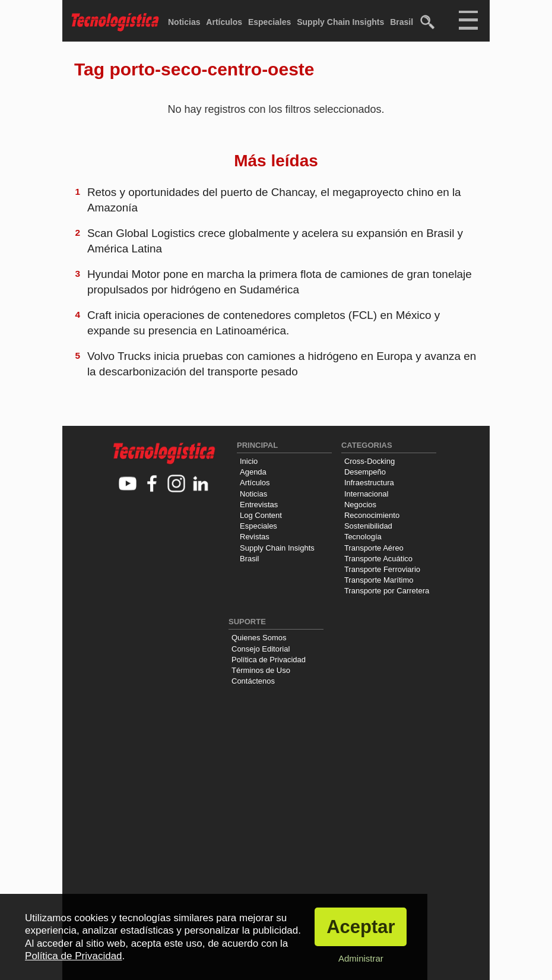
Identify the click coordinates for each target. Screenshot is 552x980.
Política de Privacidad (269, 660)
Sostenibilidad (368, 526)
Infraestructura (369, 483)
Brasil (402, 22)
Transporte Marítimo (379, 580)
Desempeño (365, 472)
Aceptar (361, 927)
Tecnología (363, 537)
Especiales (269, 22)
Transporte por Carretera (387, 591)
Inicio (249, 461)
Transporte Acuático (378, 559)
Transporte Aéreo (374, 548)
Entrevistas (259, 505)
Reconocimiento (372, 515)
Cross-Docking (369, 461)
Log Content (261, 515)
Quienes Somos (259, 638)
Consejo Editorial (261, 649)
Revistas (255, 537)
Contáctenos (253, 681)
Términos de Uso (261, 670)
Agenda (253, 472)
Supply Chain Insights (340, 22)
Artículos (224, 22)
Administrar (361, 958)
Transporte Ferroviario (382, 569)
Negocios (360, 505)
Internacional (366, 494)
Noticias (184, 22)
